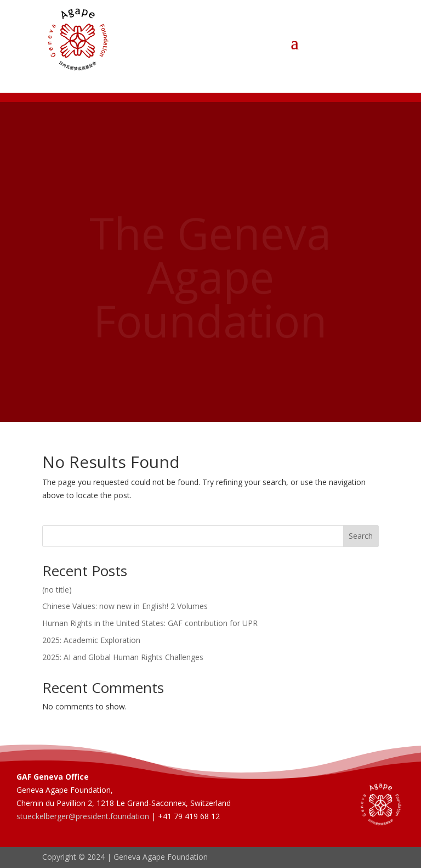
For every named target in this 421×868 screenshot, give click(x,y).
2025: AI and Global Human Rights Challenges (123, 657)
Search (361, 536)
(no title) (57, 590)
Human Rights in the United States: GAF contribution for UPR (150, 623)
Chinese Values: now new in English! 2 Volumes (125, 606)
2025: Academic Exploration (91, 640)
